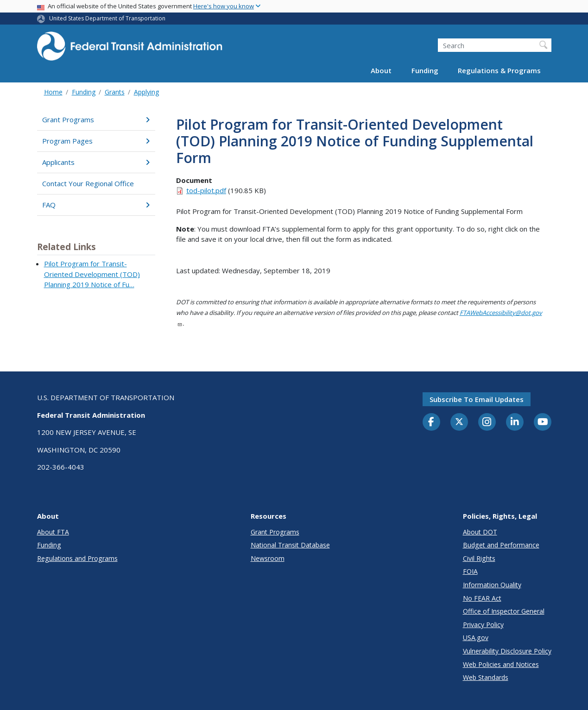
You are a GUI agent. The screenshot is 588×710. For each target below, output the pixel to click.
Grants (115, 92)
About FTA (53, 532)
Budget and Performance (501, 545)
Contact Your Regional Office (88, 183)
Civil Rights (479, 558)
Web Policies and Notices (501, 664)
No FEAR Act (482, 598)
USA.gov (476, 638)
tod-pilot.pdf (206, 190)
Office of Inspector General (504, 611)
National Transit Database (290, 545)
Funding (425, 70)
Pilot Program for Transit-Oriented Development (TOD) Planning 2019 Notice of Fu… (92, 274)
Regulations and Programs (77, 558)
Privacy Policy (483, 625)
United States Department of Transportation (107, 18)
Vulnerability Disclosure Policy (507, 651)
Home (53, 92)
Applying (146, 92)
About (381, 70)
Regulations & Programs (499, 70)
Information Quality (492, 585)
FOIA (470, 571)
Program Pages (96, 141)
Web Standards (486, 677)
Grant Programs (96, 119)
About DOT (480, 532)
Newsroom (268, 558)
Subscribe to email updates (477, 399)
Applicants (96, 162)
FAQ (96, 205)
